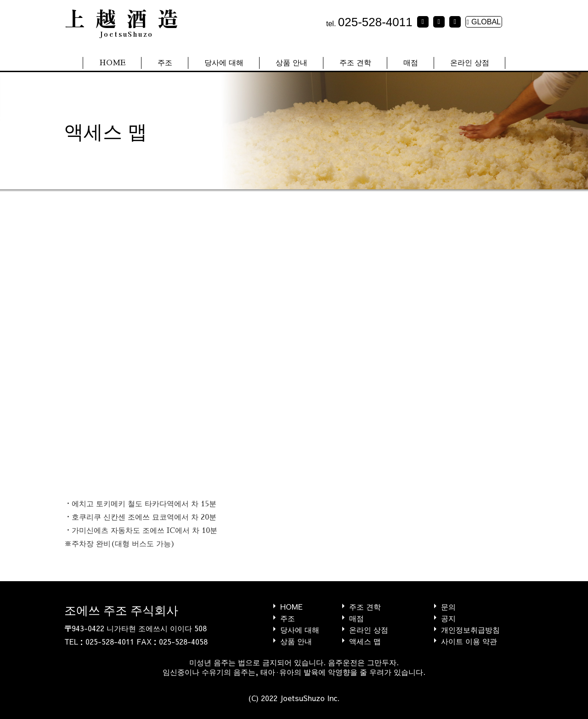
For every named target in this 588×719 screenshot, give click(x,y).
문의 (448, 606)
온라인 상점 (470, 63)
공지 (448, 618)
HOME (112, 63)
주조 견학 (355, 63)
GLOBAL (483, 22)
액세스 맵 (365, 641)
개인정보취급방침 (470, 629)
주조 (165, 63)
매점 (411, 63)
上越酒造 (126, 21)
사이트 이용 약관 (469, 641)
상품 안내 (291, 63)
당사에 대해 (224, 63)
